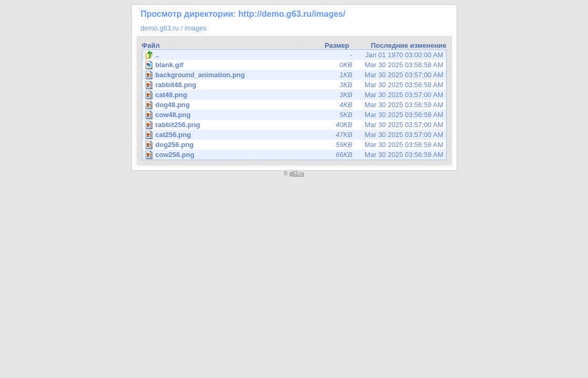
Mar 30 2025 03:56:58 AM (295, 65)
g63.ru (296, 174)
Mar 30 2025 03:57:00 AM (295, 75)
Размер (337, 45)
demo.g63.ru (160, 28)
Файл (151, 45)
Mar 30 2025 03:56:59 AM (295, 105)
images (195, 28)
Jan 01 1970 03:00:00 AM (294, 55)
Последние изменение (409, 45)
